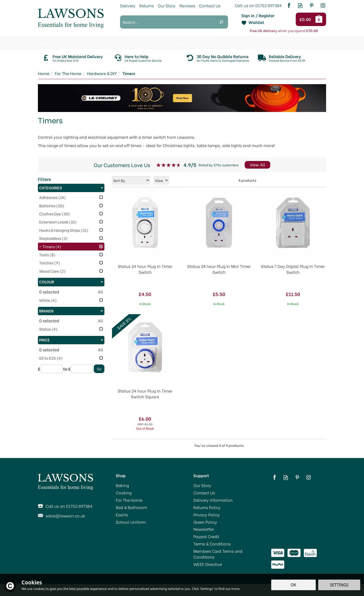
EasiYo (122, 515)
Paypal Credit (206, 536)
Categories (71, 188)
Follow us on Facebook (289, 5)
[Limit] (161, 180)
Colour (71, 282)
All (100, 292)
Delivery (128, 5)
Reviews (187, 5)
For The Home (129, 500)
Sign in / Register (258, 15)
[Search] (167, 22)
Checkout (306, 19)
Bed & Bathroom (131, 507)
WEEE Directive (208, 564)
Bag (320, 19)
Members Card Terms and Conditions (218, 554)
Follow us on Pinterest (312, 5)
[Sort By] (131, 180)
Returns (147, 5)
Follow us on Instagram (323, 5)
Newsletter (204, 529)
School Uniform (131, 522)
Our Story (202, 485)
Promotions (49, 42)
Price (71, 340)
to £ (67, 369)
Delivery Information (213, 500)
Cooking (124, 493)
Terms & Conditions (212, 544)
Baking (122, 485)
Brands (71, 311)
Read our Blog (300, 5)
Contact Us (204, 493)
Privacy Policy (207, 515)
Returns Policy (207, 507)
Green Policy (205, 522)
